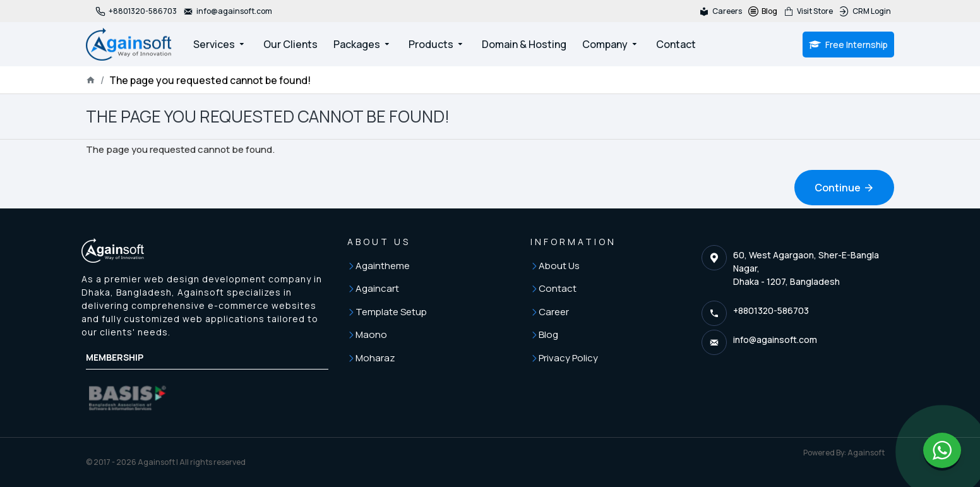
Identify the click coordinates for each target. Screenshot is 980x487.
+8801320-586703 (771, 310)
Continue (838, 188)
